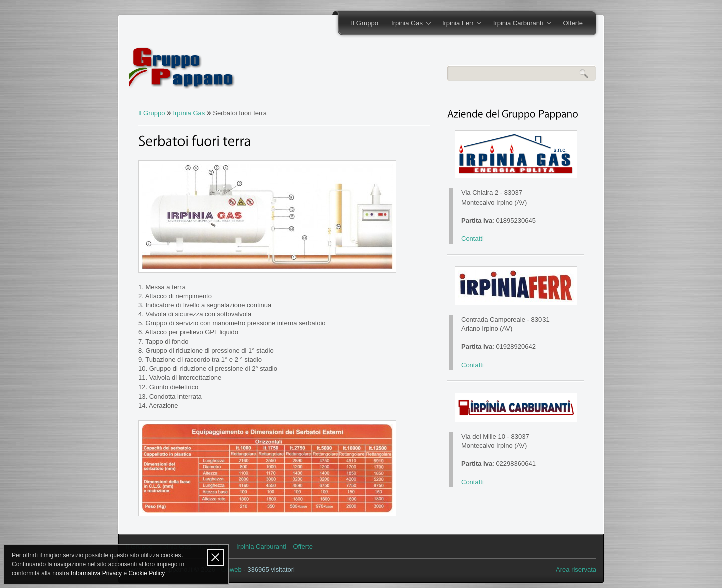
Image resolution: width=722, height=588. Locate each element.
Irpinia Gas (407, 24)
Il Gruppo (365, 23)
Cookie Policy (147, 573)
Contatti (473, 238)
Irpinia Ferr (459, 24)
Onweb (231, 570)
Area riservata (576, 570)
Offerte (573, 23)
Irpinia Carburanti (519, 24)
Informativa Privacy (96, 573)
